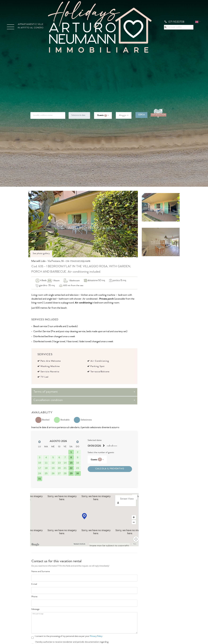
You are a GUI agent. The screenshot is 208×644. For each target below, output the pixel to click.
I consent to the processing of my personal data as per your (69, 636)
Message (35, 609)
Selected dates (95, 440)
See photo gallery (41, 254)
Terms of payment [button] (46, 392)
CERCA (141, 115)
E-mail (34, 584)
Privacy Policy (96, 636)
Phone (34, 597)
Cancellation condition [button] (48, 400)
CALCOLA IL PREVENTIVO (110, 469)
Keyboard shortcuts (80, 544)
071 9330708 (175, 22)
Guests (102, 116)
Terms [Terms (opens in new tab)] (135, 544)
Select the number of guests (101, 453)
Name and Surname (41, 572)
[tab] (84, 392)
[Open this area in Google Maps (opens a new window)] (35, 545)
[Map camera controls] (136, 539)
